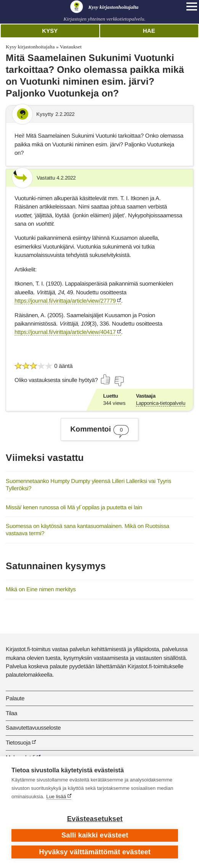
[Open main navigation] (192, 6)
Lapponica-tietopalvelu (161, 403)
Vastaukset (70, 47)
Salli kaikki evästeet (95, 835)
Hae (149, 31)
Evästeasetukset (95, 819)
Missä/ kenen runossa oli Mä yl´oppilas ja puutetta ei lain (74, 507)
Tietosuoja (18, 742)
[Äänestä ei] (119, 381)
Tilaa (11, 713)
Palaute (15, 698)
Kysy (50, 31)
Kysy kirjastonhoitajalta (30, 47)
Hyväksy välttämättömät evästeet (95, 852)
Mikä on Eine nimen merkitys (41, 589)
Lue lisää (56, 797)
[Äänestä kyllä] (106, 379)
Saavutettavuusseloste (33, 728)
